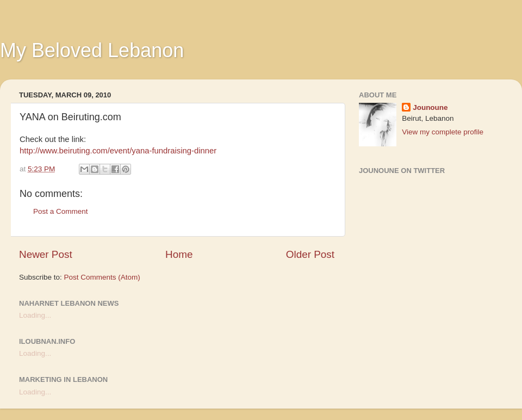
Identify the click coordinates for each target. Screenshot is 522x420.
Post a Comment (61, 211)
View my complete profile (443, 132)
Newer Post (46, 254)
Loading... (35, 315)
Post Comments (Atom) (102, 277)
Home (179, 254)
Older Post (310, 254)
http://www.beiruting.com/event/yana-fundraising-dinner (118, 151)
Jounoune (430, 107)
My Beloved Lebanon (92, 50)
